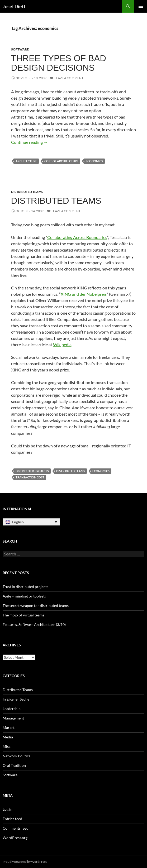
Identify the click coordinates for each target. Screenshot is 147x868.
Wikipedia (62, 344)
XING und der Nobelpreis (84, 294)
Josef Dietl (14, 6)
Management (13, 718)
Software (20, 49)
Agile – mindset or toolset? (24, 596)
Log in (8, 809)
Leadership (12, 709)
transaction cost (30, 477)
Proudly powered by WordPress (25, 862)
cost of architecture (61, 161)
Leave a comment (69, 78)
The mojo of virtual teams (23, 615)
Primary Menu (141, 6)
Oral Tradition (14, 765)
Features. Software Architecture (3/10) (34, 624)
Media (8, 737)
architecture (26, 161)
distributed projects (32, 471)
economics (94, 161)
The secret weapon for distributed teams (36, 606)
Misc (7, 746)
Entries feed (12, 819)
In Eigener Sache (16, 699)
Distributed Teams (27, 192)
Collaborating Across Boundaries (77, 237)
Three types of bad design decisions (59, 63)
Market (9, 727)
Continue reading (29, 142)
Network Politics (16, 756)
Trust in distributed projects (25, 587)
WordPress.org (15, 838)
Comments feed (16, 828)
